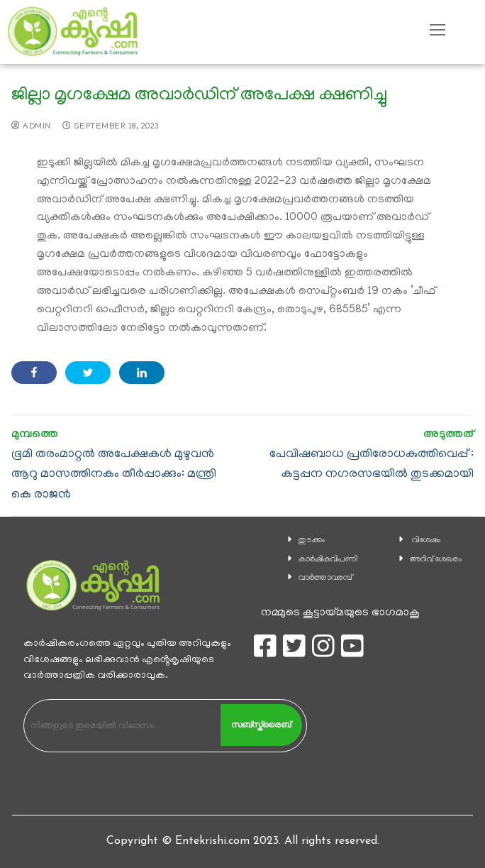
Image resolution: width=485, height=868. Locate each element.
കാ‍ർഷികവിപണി (328, 560)
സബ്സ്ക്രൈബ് (261, 725)
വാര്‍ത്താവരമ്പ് (325, 578)
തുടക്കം (312, 540)
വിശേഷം (426, 540)
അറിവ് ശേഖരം (436, 560)
